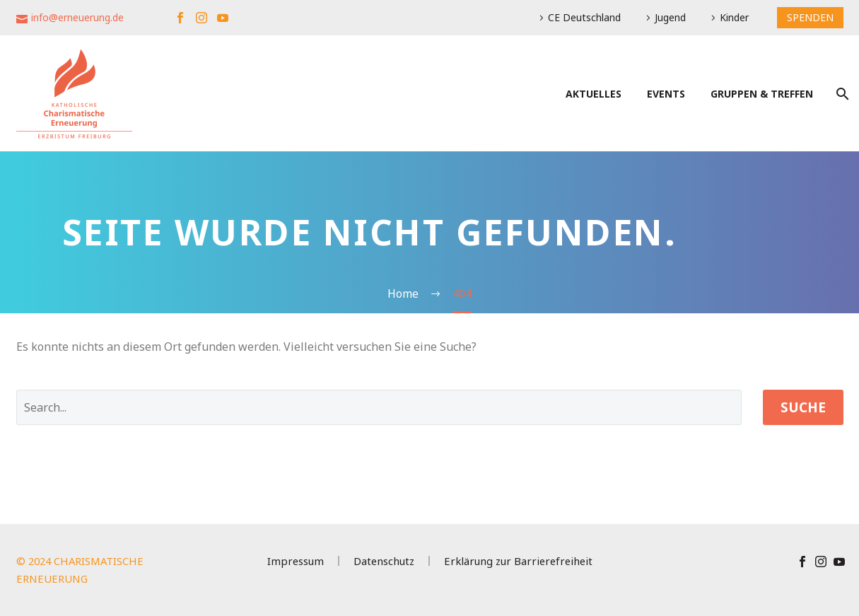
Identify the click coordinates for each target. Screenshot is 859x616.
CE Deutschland (584, 17)
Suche (803, 407)
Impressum (296, 561)
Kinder (734, 17)
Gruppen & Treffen (762, 94)
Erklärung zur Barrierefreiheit (518, 561)
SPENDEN (810, 17)
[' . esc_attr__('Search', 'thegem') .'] (379, 407)
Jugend (670, 17)
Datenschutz (384, 561)
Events (666, 94)
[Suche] (842, 94)
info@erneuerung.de (77, 17)
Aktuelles (594, 94)
